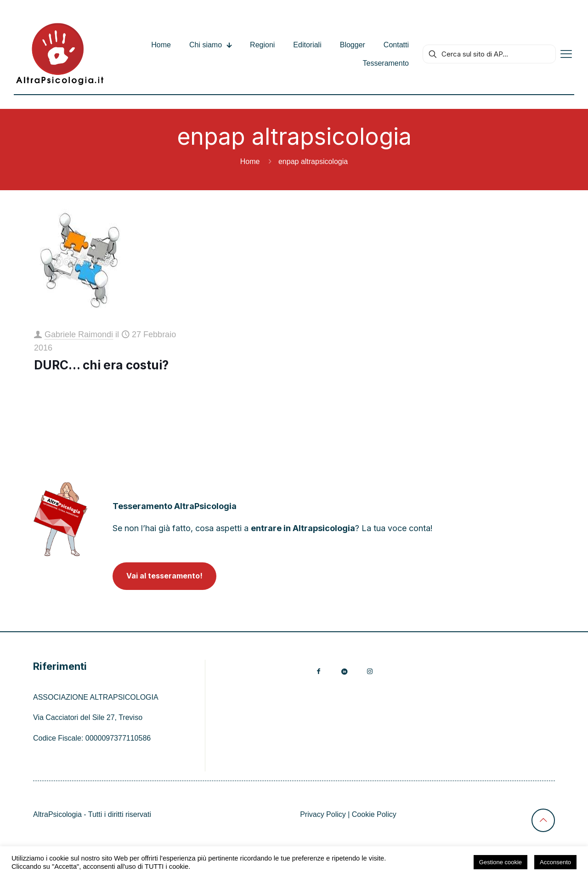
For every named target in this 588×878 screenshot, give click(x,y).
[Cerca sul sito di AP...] (489, 54)
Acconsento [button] (555, 862)
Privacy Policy (323, 814)
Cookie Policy (374, 814)
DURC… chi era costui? (101, 365)
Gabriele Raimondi (79, 334)
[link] (60, 519)
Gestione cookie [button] (500, 862)
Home (250, 161)
